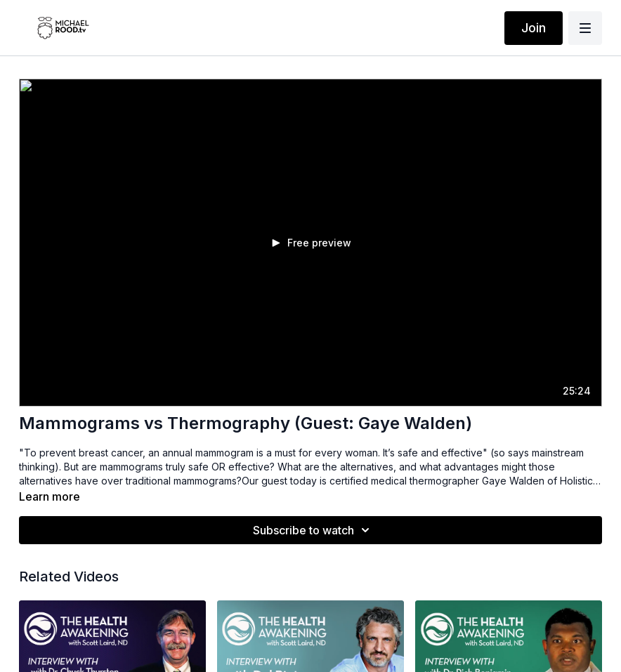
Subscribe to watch (313, 530)
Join (534, 28)
